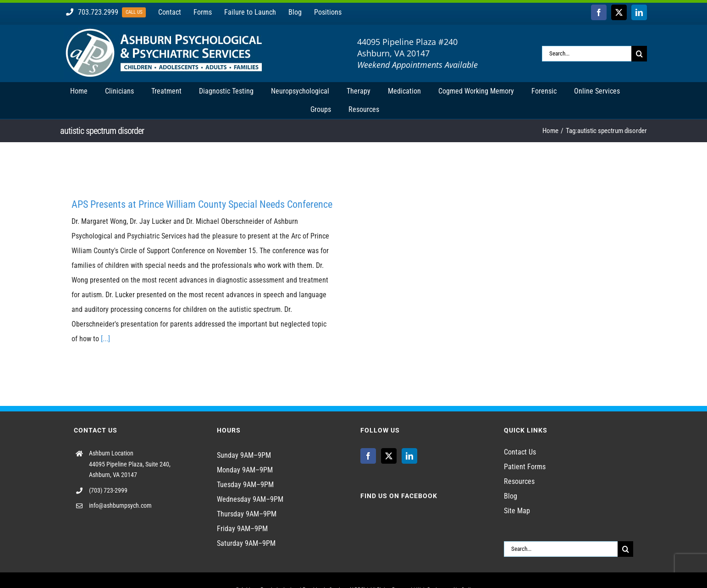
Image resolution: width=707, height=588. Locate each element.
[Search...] (587, 54)
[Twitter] (389, 456)
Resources (519, 481)
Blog (511, 496)
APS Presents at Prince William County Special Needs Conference (202, 204)
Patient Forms (525, 467)
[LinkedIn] (409, 456)
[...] (105, 339)
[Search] (639, 54)
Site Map (517, 511)
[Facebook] (368, 456)
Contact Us (520, 452)
